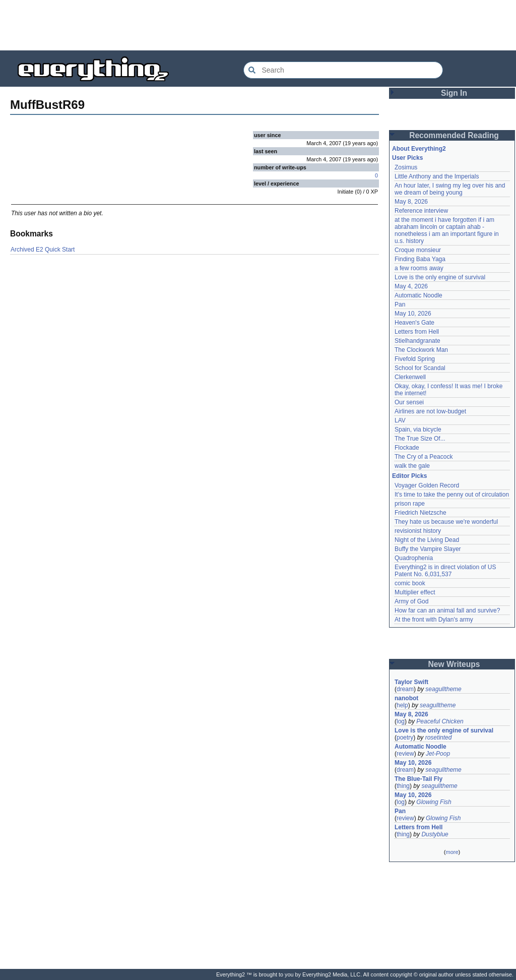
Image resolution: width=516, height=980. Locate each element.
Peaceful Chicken (440, 721)
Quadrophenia (414, 558)
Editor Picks (409, 476)
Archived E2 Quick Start (43, 250)
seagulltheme (443, 689)
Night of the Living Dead (427, 540)
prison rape (410, 504)
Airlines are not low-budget (430, 411)
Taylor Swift (411, 682)
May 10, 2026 (413, 314)
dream (405, 689)
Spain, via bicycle (418, 430)
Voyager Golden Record (427, 485)
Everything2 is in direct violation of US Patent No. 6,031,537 (445, 571)
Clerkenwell (410, 377)
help (402, 705)
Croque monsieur (418, 250)
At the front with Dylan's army (434, 620)
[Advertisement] (258, 25)
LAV (400, 420)
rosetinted (439, 738)
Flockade (407, 448)
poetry (405, 738)
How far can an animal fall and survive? (447, 610)
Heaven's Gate (414, 323)
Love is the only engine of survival (440, 277)
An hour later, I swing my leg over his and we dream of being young (450, 189)
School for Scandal (420, 368)
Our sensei (409, 402)
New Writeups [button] (454, 664)
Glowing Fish (434, 802)
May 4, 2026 (411, 286)
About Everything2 (419, 149)
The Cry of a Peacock (424, 457)
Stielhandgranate (417, 341)
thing (403, 786)
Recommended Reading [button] (454, 135)
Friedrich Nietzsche (421, 513)
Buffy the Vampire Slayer (428, 549)
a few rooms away (419, 268)
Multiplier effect (415, 592)
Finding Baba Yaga (420, 259)
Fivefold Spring (415, 359)
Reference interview (421, 211)
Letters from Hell (417, 332)
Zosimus (406, 167)
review (405, 754)
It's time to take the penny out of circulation (452, 495)
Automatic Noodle (418, 295)
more (452, 852)
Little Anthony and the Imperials (437, 176)
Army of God (411, 601)
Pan (400, 304)
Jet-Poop (438, 754)
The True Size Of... (420, 439)
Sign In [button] (454, 93)
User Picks (407, 158)
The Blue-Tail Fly (418, 779)
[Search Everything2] (343, 70)
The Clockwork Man (421, 350)
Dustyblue (435, 834)
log (401, 721)
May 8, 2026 (411, 202)
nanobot (406, 698)
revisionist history (418, 531)
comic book (410, 583)
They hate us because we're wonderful (446, 522)
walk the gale (412, 466)
